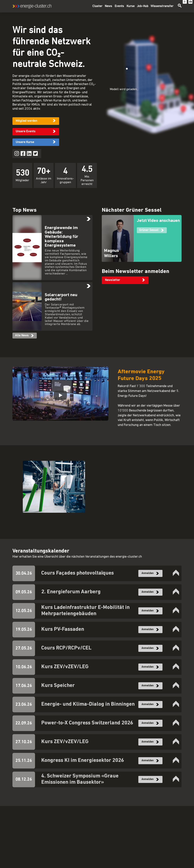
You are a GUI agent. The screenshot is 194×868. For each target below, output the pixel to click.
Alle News (22, 336)
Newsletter (112, 280)
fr (185, 2)
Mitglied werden (26, 121)
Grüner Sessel (149, 230)
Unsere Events (25, 131)
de (190, 2)
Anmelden (147, 573)
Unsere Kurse (25, 142)
